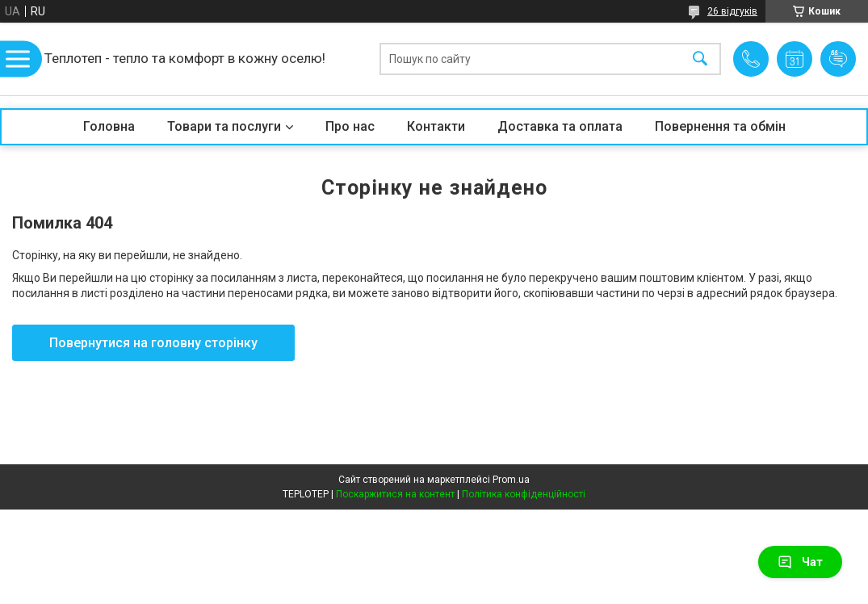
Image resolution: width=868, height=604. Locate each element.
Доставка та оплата (560, 126)
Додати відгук (838, 59)
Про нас (350, 126)
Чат (800, 562)
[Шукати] (700, 59)
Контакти (436, 126)
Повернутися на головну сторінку (153, 343)
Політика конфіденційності (524, 494)
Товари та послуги (224, 126)
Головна (109, 126)
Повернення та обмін (720, 126)
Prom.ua (511, 480)
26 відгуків (732, 11)
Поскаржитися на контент (395, 494)
